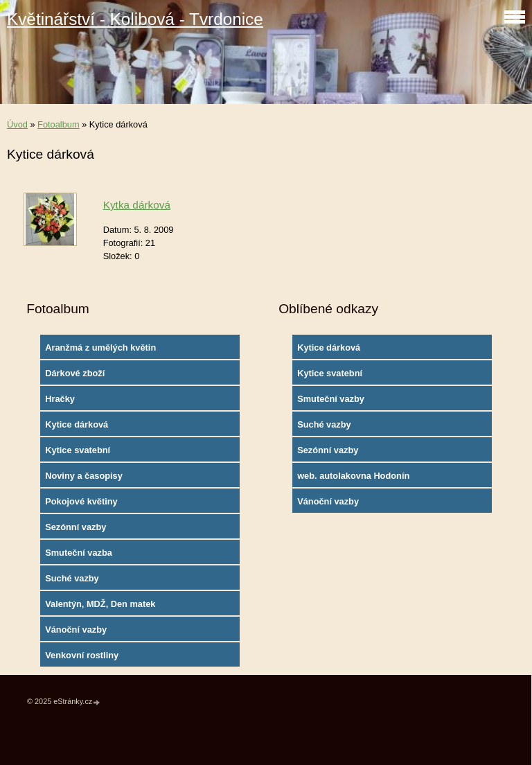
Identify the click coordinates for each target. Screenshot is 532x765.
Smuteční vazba (79, 553)
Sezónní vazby (76, 527)
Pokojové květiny (81, 501)
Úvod (17, 124)
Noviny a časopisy (84, 476)
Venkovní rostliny (82, 655)
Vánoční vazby (76, 630)
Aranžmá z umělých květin (100, 348)
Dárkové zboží (75, 373)
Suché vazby (72, 578)
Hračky (60, 399)
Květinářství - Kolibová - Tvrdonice (135, 19)
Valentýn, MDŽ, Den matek (100, 604)
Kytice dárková (77, 424)
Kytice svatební (78, 450)
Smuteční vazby (331, 399)
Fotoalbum (58, 124)
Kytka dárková (137, 205)
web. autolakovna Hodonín (353, 476)
